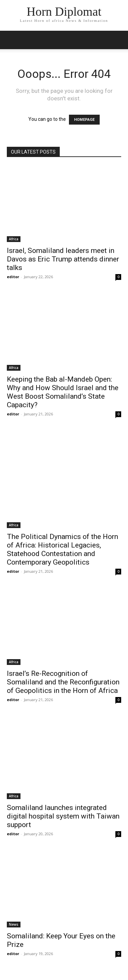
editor (13, 277)
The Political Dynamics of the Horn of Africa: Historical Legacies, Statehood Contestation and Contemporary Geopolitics (62, 549)
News (14, 924)
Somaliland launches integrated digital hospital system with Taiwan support (63, 816)
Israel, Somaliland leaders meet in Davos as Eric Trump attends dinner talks (63, 259)
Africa (14, 239)
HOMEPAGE (84, 120)
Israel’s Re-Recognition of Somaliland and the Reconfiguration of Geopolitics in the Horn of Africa (63, 682)
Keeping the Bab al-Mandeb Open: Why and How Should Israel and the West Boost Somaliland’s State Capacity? (63, 392)
